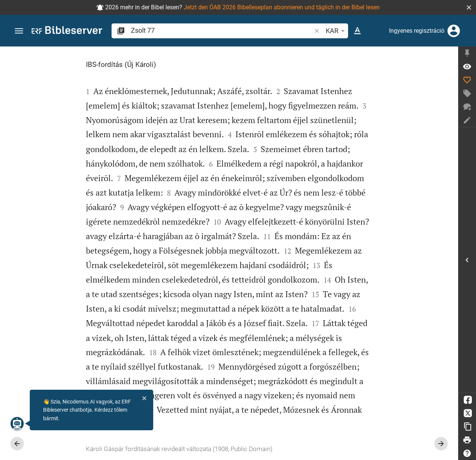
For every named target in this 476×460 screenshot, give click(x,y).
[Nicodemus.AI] (17, 424)
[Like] (467, 80)
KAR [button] (337, 31)
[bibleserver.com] (67, 31)
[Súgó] (467, 453)
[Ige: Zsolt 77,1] (467, 67)
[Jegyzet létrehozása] (467, 120)
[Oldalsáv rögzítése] (467, 53)
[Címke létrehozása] (467, 93)
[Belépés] (454, 31)
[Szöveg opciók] (357, 31)
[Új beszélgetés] (467, 107)
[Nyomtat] (467, 440)
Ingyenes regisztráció (417, 31)
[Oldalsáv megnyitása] (467, 260)
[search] (222, 30)
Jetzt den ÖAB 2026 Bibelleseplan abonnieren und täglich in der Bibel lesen (282, 7)
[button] (469, 7)
